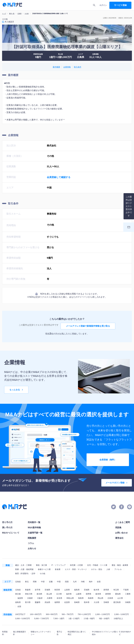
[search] (94, 5)
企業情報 (67, 67)
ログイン (103, 5)
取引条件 (78, 67)
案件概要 (56, 67)
